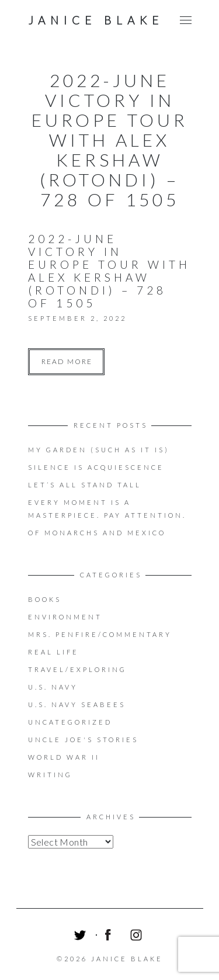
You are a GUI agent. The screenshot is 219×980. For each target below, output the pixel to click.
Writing (50, 775)
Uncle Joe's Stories (83, 740)
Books (45, 599)
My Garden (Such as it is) (99, 450)
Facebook (110, 937)
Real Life (53, 652)
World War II (64, 757)
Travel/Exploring (77, 669)
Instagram (138, 937)
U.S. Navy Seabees (77, 704)
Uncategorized (70, 722)
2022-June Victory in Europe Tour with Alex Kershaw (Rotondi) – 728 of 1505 (109, 271)
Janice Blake (96, 20)
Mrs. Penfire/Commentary (100, 634)
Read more (67, 361)
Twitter (82, 937)
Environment (65, 617)
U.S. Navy (53, 687)
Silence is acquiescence (96, 467)
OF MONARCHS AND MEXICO (97, 533)
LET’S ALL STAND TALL (85, 485)
